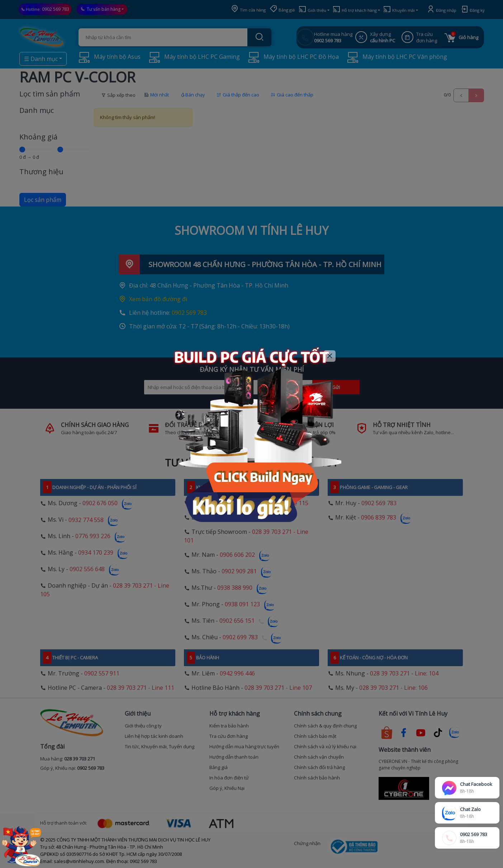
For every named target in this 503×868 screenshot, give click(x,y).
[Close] (330, 356)
